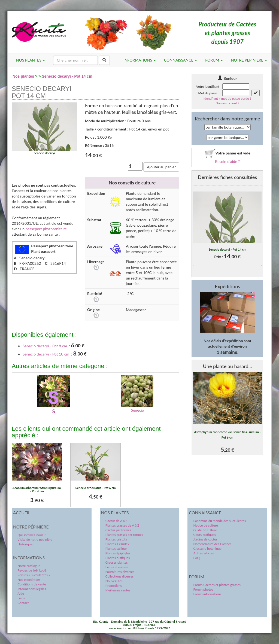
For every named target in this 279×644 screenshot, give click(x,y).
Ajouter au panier (161, 167)
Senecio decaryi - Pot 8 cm (45, 346)
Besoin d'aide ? (227, 161)
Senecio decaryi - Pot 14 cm (67, 76)
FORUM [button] (214, 60)
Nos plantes (23, 76)
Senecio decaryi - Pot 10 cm (46, 354)
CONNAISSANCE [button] (181, 60)
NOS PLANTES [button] (31, 60)
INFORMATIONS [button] (140, 60)
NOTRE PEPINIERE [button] (249, 60)
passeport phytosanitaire (46, 229)
